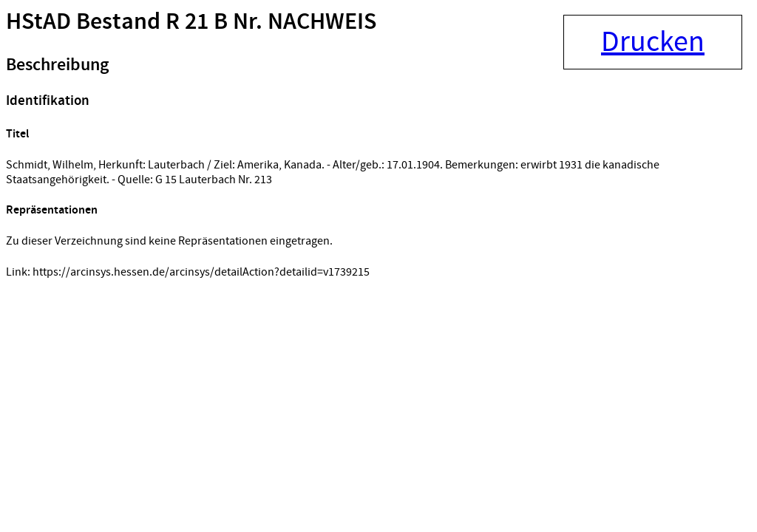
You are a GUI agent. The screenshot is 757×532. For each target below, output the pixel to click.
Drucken (653, 42)
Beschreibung (57, 65)
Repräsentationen (52, 210)
